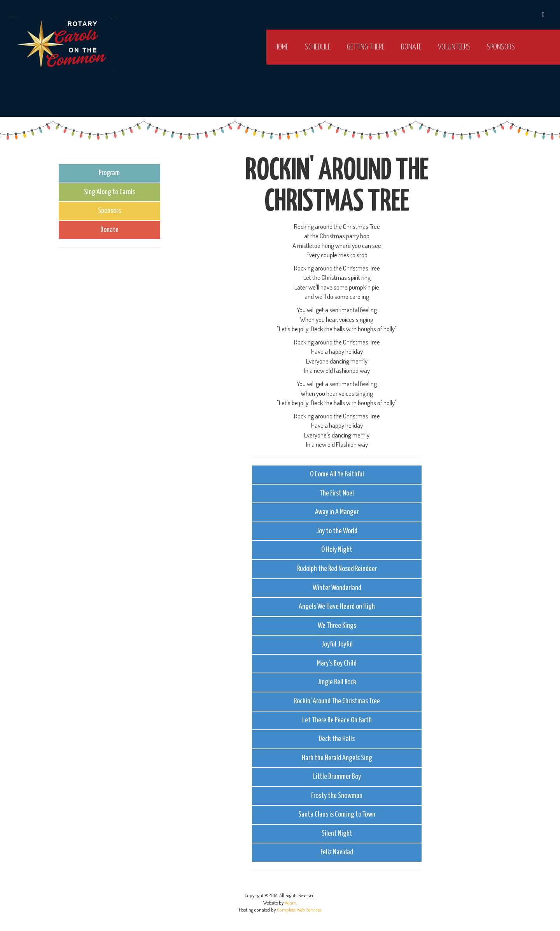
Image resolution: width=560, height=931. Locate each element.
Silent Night (337, 834)
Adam (290, 903)
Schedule (318, 47)
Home (282, 47)
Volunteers (454, 47)
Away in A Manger (337, 512)
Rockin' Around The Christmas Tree (337, 701)
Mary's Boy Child (337, 663)
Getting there (366, 47)
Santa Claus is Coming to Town (337, 814)
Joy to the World (337, 531)
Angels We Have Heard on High (337, 607)
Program (109, 173)
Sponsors (501, 47)
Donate (411, 47)
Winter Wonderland (337, 588)
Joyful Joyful (337, 644)
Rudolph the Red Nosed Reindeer (337, 569)
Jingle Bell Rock (337, 682)
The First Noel (337, 493)
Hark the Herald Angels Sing (337, 758)
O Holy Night (337, 550)
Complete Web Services (299, 910)
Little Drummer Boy (337, 777)
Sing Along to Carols (109, 192)
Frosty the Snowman (337, 796)
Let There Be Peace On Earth (337, 720)
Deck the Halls (337, 739)
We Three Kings (337, 626)
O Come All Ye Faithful (337, 474)
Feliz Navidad (337, 852)
